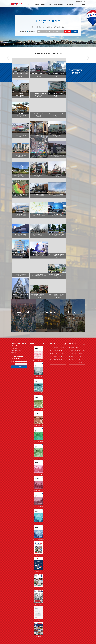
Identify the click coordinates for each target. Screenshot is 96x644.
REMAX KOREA (17, 4)
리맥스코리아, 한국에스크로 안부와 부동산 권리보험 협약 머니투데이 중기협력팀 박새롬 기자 (77, 357)
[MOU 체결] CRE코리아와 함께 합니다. (58, 354)
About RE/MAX (70, 4)
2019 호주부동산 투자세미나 (56, 357)
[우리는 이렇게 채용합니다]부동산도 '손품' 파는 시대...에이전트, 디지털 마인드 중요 (77, 363)
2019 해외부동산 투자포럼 (56, 360)
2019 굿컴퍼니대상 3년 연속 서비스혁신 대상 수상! (58, 348)
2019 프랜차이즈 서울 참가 (56, 351)
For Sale (30, 4)
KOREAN (78, 1)
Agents (43, 4)
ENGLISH (83, 1)
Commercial (32, 31)
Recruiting (13, 352)
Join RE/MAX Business (16, 350)
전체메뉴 (84, 4)
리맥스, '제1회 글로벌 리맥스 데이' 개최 (77, 348)
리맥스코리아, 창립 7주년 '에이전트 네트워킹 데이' (77, 360)
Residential (23, 31)
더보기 (65, 344)
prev (8, 58)
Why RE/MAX (14, 349)
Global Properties (58, 4)
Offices (49, 4)
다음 (88, 58)
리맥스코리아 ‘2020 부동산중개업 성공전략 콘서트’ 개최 (77, 354)
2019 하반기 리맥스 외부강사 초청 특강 (58, 363)
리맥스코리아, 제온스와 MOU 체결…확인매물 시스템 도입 (77, 351)
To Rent (37, 4)
